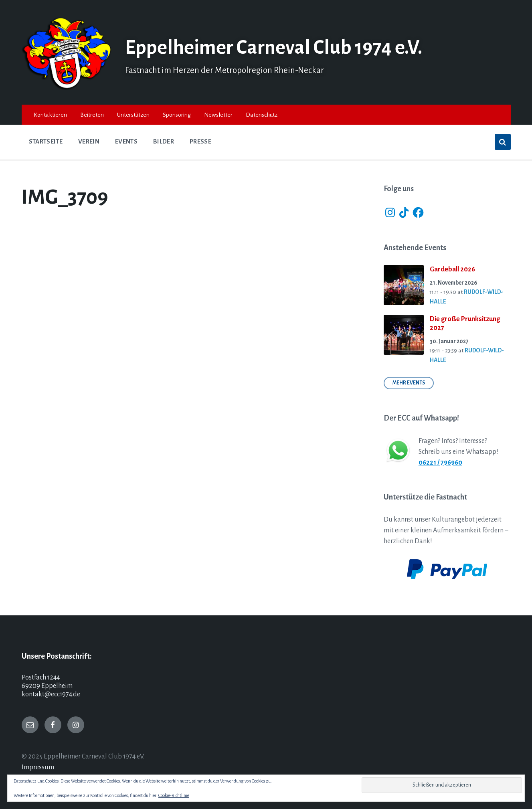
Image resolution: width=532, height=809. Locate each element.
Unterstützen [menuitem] (133, 115)
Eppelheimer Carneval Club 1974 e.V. (280, 47)
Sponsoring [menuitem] (177, 115)
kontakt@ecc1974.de (51, 694)
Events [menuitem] (126, 142)
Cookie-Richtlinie (174, 795)
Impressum (38, 767)
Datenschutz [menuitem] (262, 115)
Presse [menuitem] (200, 142)
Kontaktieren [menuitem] (50, 115)
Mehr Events (409, 383)
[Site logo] (67, 88)
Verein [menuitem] (89, 142)
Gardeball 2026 (452, 269)
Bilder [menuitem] (164, 142)
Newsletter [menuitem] (218, 115)
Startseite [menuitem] (46, 142)
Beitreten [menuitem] (92, 115)
